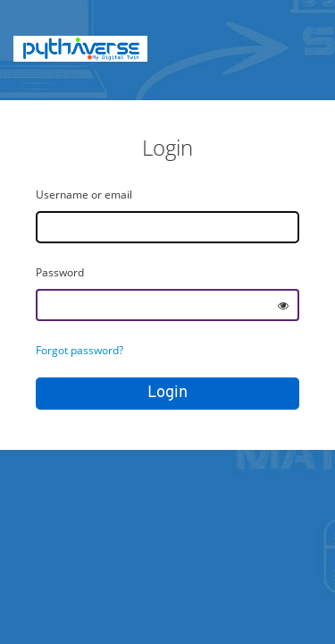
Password (60, 272)
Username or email (84, 195)
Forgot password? (80, 350)
